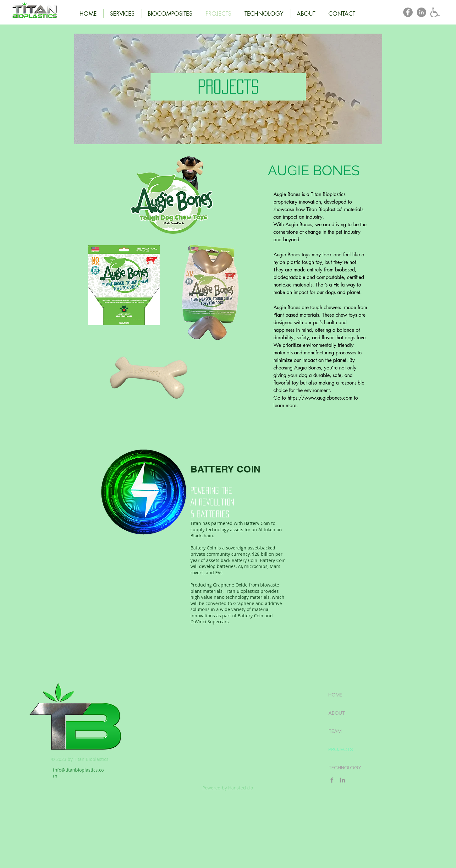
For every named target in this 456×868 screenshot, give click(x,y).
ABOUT (337, 713)
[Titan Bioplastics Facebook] (408, 12)
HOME (335, 695)
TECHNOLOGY (345, 768)
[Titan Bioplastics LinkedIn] (421, 12)
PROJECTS (341, 749)
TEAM (335, 731)
